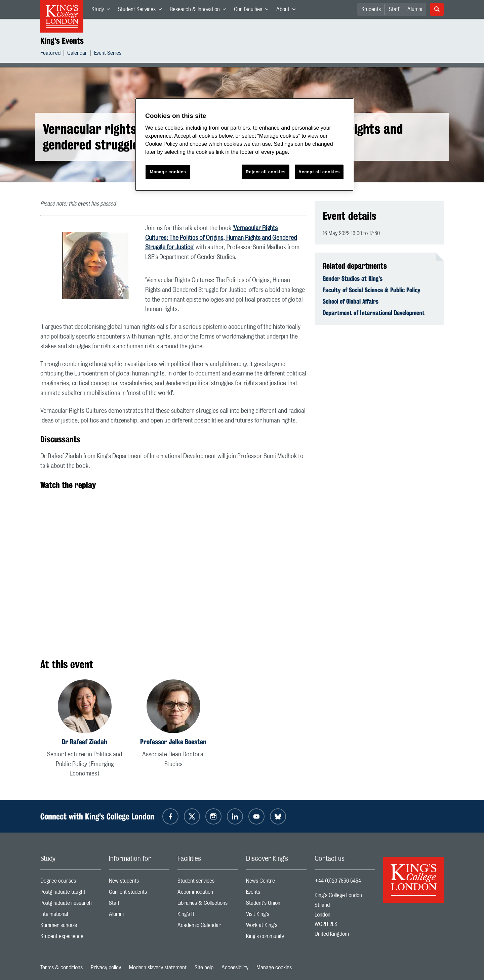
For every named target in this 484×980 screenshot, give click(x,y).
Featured (50, 54)
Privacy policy (106, 968)
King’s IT (208, 916)
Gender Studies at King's (353, 278)
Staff (394, 9)
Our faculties (253, 11)
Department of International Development (374, 313)
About (288, 11)
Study (103, 11)
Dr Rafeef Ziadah (85, 742)
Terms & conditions (62, 968)
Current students (139, 894)
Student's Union (276, 905)
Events (276, 894)
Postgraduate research (71, 905)
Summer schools (71, 927)
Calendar (77, 54)
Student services (208, 882)
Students (371, 9)
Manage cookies (274, 968)
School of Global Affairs (351, 301)
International (71, 916)
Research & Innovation (200, 11)
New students (139, 882)
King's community (276, 938)
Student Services (142, 11)
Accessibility (235, 968)
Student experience (71, 938)
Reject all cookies (266, 172)
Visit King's (276, 916)
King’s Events (62, 41)
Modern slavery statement (158, 968)
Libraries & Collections (208, 905)
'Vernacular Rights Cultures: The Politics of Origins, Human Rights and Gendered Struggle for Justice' (221, 238)
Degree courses (71, 882)
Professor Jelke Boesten (173, 742)
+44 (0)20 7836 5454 (338, 881)
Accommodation (208, 894)
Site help (204, 968)
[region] (244, 145)
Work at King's (276, 927)
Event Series (108, 54)
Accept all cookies (319, 172)
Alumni (415, 9)
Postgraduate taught (71, 894)
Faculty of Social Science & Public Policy (372, 290)
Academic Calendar (208, 927)
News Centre (276, 882)
